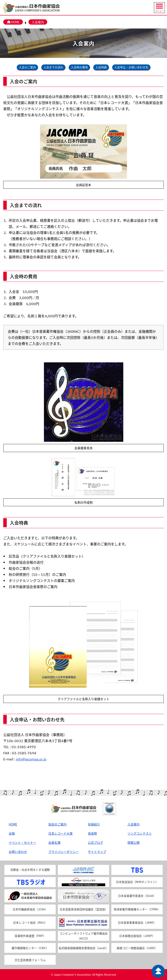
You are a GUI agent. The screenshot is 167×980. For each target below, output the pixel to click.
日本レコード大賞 (60, 833)
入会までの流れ (53, 67)
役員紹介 (94, 824)
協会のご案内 (57, 824)
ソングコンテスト (140, 833)
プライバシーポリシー (63, 852)
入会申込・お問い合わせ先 (131, 67)
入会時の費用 (79, 67)
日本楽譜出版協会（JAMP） (137, 936)
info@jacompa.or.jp (31, 759)
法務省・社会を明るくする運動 (30, 870)
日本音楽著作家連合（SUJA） (137, 896)
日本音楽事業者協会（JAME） (137, 922)
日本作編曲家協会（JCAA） (30, 909)
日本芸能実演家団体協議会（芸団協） (84, 909)
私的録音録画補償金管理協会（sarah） (83, 948)
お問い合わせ (18, 852)
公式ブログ (95, 842)
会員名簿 (54, 842)
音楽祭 (92, 833)
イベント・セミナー (22, 842)
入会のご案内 (27, 67)
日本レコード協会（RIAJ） (30, 922)
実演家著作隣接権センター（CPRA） (137, 909)
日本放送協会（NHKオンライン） (137, 882)
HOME (13, 22)
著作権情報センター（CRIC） (30, 948)
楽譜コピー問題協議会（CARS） (137, 948)
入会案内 (38, 22)
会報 (12, 833)
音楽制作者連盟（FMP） (30, 936)
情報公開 (134, 842)
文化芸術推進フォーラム (30, 960)
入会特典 (101, 67)
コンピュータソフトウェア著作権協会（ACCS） (84, 936)
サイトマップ (97, 852)
